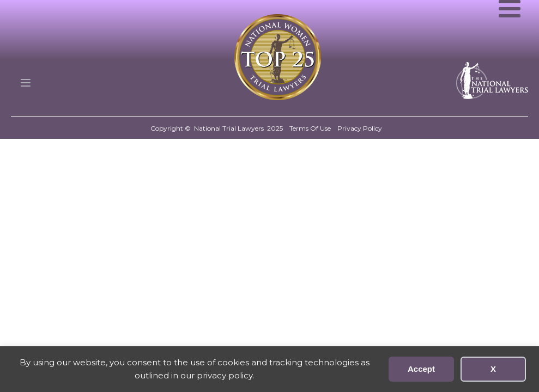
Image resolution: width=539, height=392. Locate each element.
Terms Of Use (310, 128)
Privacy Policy (360, 128)
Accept (421, 369)
